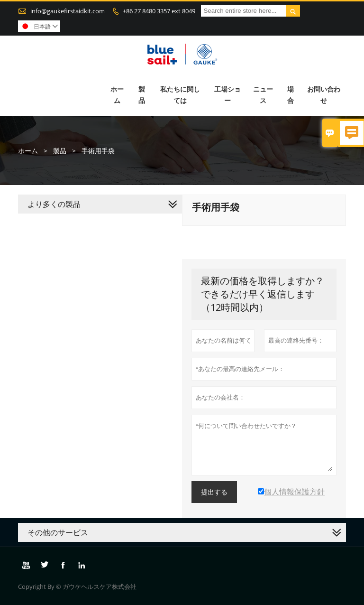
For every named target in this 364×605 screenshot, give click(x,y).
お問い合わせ (324, 95)
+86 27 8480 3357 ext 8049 (159, 11)
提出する (214, 492)
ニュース (263, 95)
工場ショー (227, 95)
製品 (142, 95)
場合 (291, 95)
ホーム (117, 95)
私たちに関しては (180, 95)
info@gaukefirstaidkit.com (68, 11)
